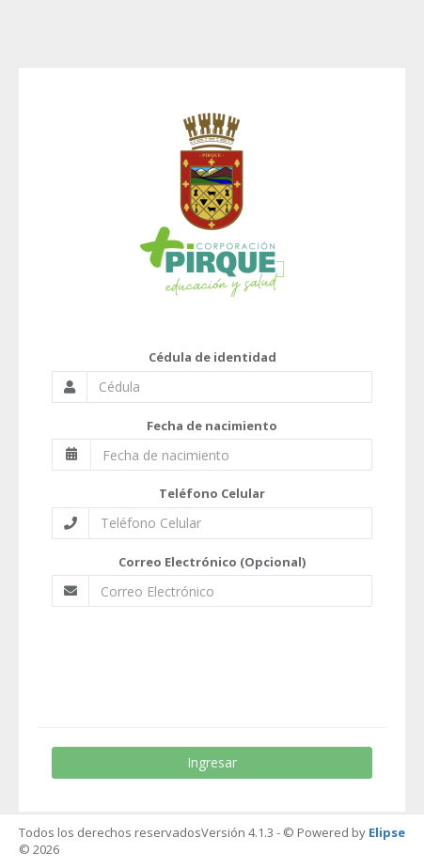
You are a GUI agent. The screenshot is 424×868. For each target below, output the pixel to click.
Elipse (387, 832)
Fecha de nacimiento (212, 426)
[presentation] (209, 658)
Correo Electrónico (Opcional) (212, 562)
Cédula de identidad (212, 357)
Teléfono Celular (212, 493)
